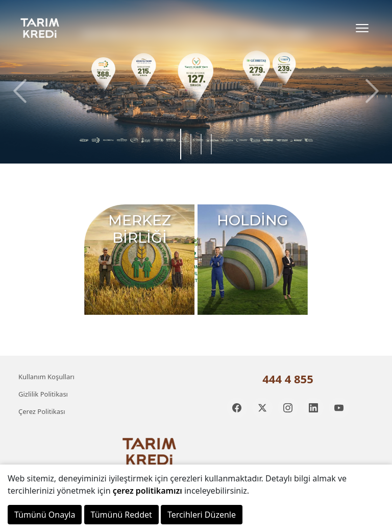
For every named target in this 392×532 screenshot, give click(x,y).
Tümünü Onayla (45, 515)
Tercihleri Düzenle (202, 515)
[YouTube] (339, 408)
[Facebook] (237, 408)
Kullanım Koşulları (46, 377)
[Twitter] (262, 408)
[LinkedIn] (313, 408)
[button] (370, 91)
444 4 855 (288, 379)
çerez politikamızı (148, 491)
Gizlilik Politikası (43, 394)
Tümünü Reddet (121, 515)
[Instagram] (288, 408)
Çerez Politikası (42, 411)
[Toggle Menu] (362, 28)
